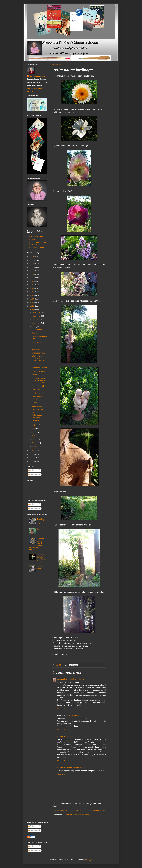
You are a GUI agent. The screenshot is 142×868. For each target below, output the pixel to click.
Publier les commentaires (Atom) (77, 815)
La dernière (36, 342)
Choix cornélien (38, 330)
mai (34, 432)
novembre (36, 316)
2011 (32, 309)
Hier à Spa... (37, 390)
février (35, 443)
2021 (32, 274)
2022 (32, 271)
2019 (32, 281)
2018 (32, 285)
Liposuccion (36, 364)
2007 (32, 461)
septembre (37, 323)
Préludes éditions (36, 236)
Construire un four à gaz (41, 521)
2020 (32, 278)
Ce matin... (36, 421)
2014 (32, 299)
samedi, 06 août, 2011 (75, 767)
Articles (32, 470)
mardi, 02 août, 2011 (77, 679)
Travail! (35, 333)
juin (34, 429)
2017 (32, 288)
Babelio (32, 240)
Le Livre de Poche (37, 248)
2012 (32, 306)
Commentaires (35, 474)
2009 (32, 454)
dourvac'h (61, 736)
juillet (34, 425)
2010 (32, 451)
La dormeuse (37, 406)
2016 (32, 292)
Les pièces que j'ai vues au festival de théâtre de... (39, 380)
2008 (32, 458)
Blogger (89, 860)
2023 (32, 267)
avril (34, 436)
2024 (32, 264)
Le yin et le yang (38, 371)
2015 (32, 295)
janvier (35, 446)
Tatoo (39, 529)
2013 (32, 302)
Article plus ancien (98, 810)
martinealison (63, 679)
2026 (32, 257)
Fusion (34, 375)
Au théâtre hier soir (39, 368)
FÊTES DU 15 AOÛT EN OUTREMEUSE (39, 359)
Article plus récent (60, 810)
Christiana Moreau (37, 76)
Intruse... (35, 402)
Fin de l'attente (38, 393)
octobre (35, 320)
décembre (36, 312)
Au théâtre (36, 349)
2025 (32, 260)
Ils (33, 346)
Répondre (61, 708)
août (34, 327)
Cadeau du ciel (38, 386)
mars (34, 439)
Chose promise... (38, 353)
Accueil (79, 810)
